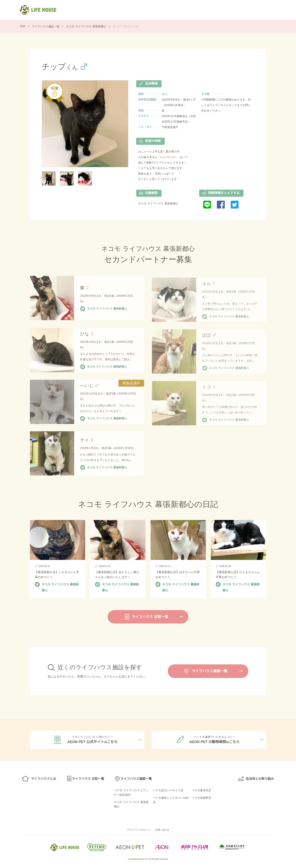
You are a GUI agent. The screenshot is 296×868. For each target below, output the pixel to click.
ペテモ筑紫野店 (202, 799)
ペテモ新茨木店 (202, 791)
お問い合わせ (162, 831)
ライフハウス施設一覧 (215, 9)
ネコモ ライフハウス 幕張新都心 (131, 805)
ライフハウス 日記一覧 (166, 9)
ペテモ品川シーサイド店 (168, 791)
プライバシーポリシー (139, 831)
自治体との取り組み (262, 9)
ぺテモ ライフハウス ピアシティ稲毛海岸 (131, 793)
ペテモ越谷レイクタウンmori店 (171, 801)
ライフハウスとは (122, 9)
